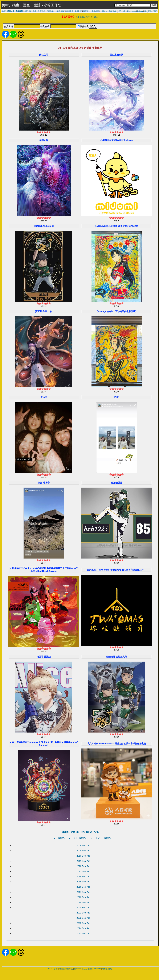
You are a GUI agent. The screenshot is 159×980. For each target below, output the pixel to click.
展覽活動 (87, 11)
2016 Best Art (83, 887)
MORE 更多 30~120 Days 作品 (80, 832)
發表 (63, 11)
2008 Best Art (83, 845)
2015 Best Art (83, 882)
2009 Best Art (83, 851)
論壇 (58, 11)
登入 (96, 17)
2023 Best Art (83, 923)
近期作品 (50, 11)
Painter (140, 11)
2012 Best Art (83, 866)
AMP (155, 11)
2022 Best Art (83, 918)
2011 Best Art (83, 861)
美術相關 (95, 11)
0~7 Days (57, 838)
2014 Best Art (83, 877)
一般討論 (104, 11)
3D (145, 11)
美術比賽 (78, 11)
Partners (97, 969)
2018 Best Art (83, 897)
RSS (50, 969)
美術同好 (113, 11)
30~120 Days (100, 838)
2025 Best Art (83, 933)
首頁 (4, 11)
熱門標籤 (28, 11)
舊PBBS (78, 969)
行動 (150, 11)
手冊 (56, 969)
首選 (35, 11)
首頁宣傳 (41, 11)
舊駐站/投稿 (87, 969)
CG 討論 (122, 11)
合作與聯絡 (107, 969)
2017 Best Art (83, 892)
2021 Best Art (83, 913)
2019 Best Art (83, 902)
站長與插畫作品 (66, 969)
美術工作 (70, 11)
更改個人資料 (84, 17)
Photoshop (132, 11)
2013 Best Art (83, 871)
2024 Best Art (83, 928)
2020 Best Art (83, 908)
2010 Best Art (83, 856)
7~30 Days (77, 838)
